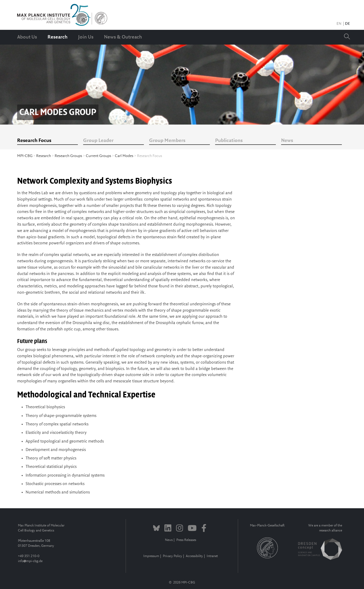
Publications (229, 141)
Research (58, 37)
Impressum (151, 556)
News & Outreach (123, 37)
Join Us (86, 37)
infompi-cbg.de (30, 561)
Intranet (212, 556)
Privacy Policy (172, 556)
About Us (27, 37)
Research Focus (34, 141)
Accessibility (194, 556)
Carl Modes (124, 156)
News (287, 141)
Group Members (167, 141)
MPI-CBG (25, 156)
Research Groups (68, 156)
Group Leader (98, 141)
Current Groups (98, 156)
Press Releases (186, 540)
